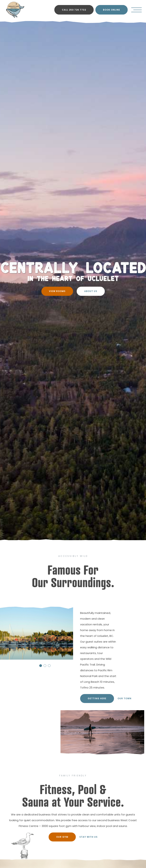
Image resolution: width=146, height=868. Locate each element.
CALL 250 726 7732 (74, 10)
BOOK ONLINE (112, 10)
